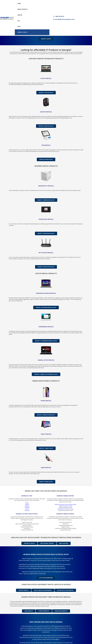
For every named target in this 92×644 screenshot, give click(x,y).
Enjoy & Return (64, 543)
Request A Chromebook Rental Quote (46, 341)
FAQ (19, 21)
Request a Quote (22, 32)
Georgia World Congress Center (66, 509)
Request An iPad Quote (46, 159)
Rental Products (23, 9)
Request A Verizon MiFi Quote (46, 233)
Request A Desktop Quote (46, 126)
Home (19, 4)
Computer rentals (44, 611)
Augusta (27, 506)
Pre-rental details (29, 543)
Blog (19, 26)
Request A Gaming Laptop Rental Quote (46, 374)
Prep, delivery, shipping (47, 543)
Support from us (24, 590)
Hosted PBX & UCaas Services (65, 590)
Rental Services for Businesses (43, 590)
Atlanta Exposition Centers (66, 506)
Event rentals (29, 611)
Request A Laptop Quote (46, 93)
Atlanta (27, 504)
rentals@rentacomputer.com (64, 19)
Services (20, 15)
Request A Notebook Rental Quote (46, 307)
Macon (27, 509)
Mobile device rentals (61, 611)
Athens (27, 503)
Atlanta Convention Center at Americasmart (66, 504)
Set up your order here (46, 578)
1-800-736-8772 (59, 16)
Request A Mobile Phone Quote (46, 415)
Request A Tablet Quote (46, 448)
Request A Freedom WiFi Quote (46, 200)
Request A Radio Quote (46, 482)
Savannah (27, 510)
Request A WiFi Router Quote (46, 267)
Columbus (27, 507)
